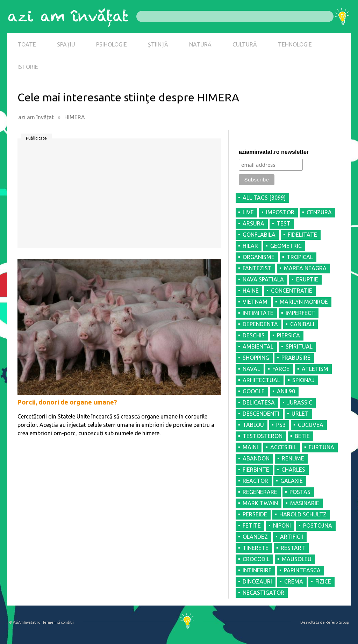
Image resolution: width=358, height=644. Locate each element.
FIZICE (323, 581)
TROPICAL (300, 257)
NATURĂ (200, 44)
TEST (284, 223)
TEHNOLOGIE (295, 44)
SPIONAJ (303, 380)
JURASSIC (300, 402)
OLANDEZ (255, 537)
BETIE (302, 436)
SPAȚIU (66, 44)
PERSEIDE (255, 514)
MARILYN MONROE (304, 302)
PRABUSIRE (296, 358)
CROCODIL (256, 559)
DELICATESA (259, 402)
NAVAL (251, 369)
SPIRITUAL (299, 346)
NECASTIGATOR (263, 593)
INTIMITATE (258, 313)
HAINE (251, 291)
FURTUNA (321, 447)
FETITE (252, 525)
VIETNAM (255, 302)
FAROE (281, 369)
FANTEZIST (257, 268)
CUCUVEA (311, 425)
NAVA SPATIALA (263, 279)
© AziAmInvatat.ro (25, 622)
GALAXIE (292, 481)
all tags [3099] (264, 198)
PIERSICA (288, 335)
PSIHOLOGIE (112, 44)
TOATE (27, 44)
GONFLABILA (259, 235)
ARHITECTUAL (261, 380)
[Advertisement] (119, 196)
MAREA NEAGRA (305, 268)
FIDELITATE (302, 235)
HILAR (250, 246)
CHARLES (293, 470)
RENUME (293, 458)
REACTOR (255, 481)
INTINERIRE (257, 570)
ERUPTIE (307, 279)
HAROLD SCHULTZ (303, 514)
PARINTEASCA (302, 570)
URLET (300, 414)
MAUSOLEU (297, 559)
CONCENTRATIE (292, 291)
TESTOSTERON (263, 436)
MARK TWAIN (260, 503)
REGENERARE (260, 492)
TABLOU (253, 425)
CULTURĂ (245, 44)
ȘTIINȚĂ (158, 44)
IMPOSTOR (280, 212)
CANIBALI (302, 324)
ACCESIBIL (283, 447)
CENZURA (319, 212)
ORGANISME (259, 257)
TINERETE (256, 548)
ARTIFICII (292, 537)
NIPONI (282, 525)
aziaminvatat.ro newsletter (274, 152)
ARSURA (253, 223)
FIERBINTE (256, 470)
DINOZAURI (257, 581)
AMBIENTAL (258, 346)
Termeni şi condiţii (58, 622)
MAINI (250, 447)
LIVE (248, 212)
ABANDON (256, 458)
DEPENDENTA (260, 324)
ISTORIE (28, 67)
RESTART (293, 548)
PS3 (281, 425)
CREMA (294, 581)
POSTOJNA (318, 525)
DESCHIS (254, 335)
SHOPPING (256, 358)
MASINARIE (305, 503)
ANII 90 (286, 391)
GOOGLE (254, 391)
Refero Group (337, 622)
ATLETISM (315, 369)
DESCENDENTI (261, 414)
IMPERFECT (300, 313)
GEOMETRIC (286, 246)
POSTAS (300, 492)
